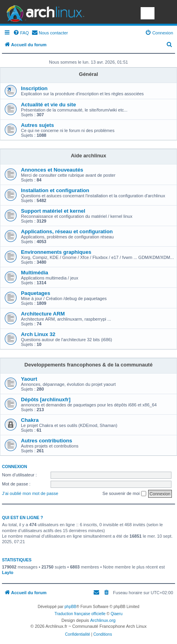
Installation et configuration (55, 190)
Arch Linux (43, 12)
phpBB (70, 607)
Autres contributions (47, 441)
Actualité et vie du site (48, 105)
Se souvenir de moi (124, 494)
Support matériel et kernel (53, 211)
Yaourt (29, 379)
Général (88, 74)
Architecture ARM (43, 314)
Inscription (34, 88)
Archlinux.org (103, 620)
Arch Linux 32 (38, 334)
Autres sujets (38, 125)
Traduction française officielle (80, 614)
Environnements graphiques (56, 252)
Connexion (15, 466)
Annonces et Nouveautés (52, 170)
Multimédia (35, 273)
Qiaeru (117, 614)
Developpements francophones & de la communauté (88, 365)
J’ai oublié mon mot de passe (30, 493)
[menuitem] (21, 33)
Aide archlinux (88, 156)
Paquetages (36, 293)
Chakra (30, 420)
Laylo (8, 572)
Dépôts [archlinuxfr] (46, 399)
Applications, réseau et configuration (67, 231)
